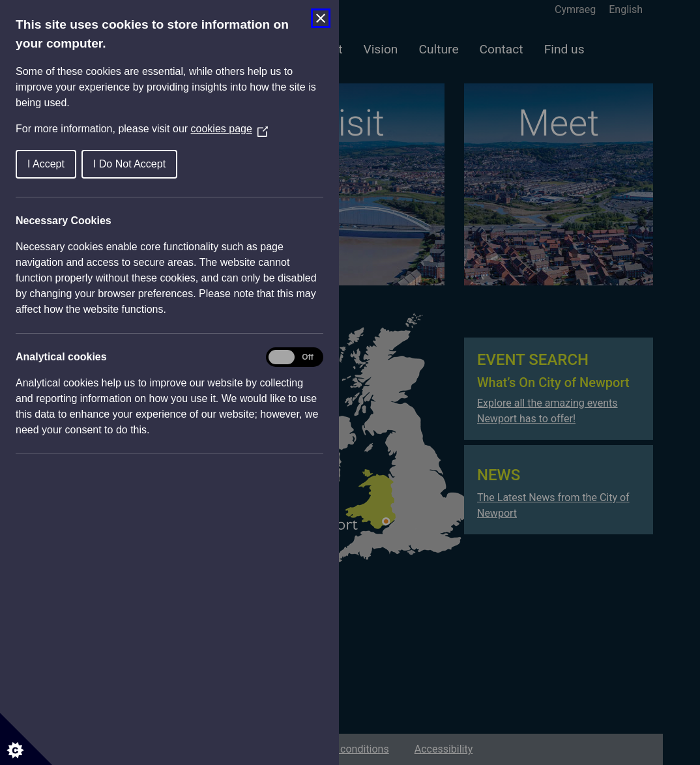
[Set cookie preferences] (26, 739)
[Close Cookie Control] (321, 18)
